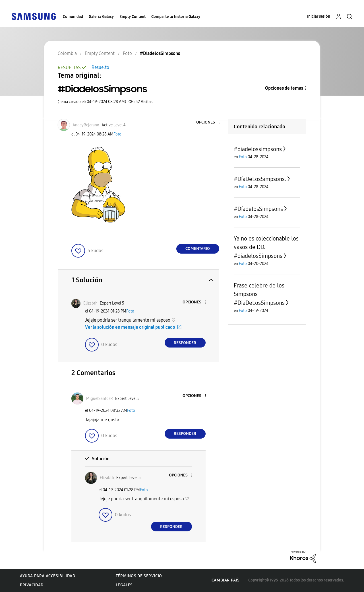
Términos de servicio (139, 576)
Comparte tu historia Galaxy (176, 17)
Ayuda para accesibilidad (47, 576)
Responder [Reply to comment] (185, 343)
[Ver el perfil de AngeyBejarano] (86, 125)
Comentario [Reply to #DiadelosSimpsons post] (198, 249)
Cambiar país (226, 580)
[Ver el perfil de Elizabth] (90, 303)
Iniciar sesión (319, 16)
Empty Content (133, 17)
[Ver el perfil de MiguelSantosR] (100, 399)
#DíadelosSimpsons (258, 209)
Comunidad (73, 17)
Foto (117, 134)
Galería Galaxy (101, 17)
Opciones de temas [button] (284, 88)
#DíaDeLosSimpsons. (260, 179)
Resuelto (100, 67)
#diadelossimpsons (258, 149)
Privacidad (32, 585)
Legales (124, 585)
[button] (209, 123)
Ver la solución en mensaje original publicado (130, 327)
